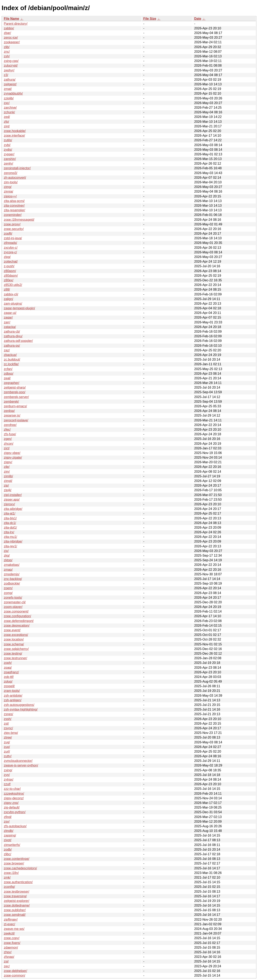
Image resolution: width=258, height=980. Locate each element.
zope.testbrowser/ (17, 892)
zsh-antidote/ (13, 696)
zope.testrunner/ (16, 658)
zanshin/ (10, 159)
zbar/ (7, 33)
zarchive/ (10, 108)
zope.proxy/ (12, 224)
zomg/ (8, 593)
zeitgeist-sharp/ (15, 387)
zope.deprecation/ (17, 626)
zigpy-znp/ (11, 803)
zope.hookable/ (15, 131)
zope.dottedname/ (17, 905)
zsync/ (8, 728)
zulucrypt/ (11, 66)
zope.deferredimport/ (19, 621)
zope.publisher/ (15, 910)
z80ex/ (9, 280)
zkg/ (7, 556)
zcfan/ (8, 369)
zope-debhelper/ (16, 971)
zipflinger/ (11, 920)
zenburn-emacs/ (15, 406)
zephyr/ (9, 70)
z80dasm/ (11, 276)
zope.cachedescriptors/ (20, 868)
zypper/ (9, 154)
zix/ (6, 551)
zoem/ (8, 588)
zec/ (7, 966)
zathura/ (10, 80)
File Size (150, 19)
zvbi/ (7, 145)
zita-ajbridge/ (13, 509)
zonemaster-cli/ (15, 602)
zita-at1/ (10, 513)
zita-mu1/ (10, 537)
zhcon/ (9, 444)
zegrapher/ (12, 383)
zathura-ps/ (12, 346)
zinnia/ (8, 191)
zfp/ (6, 122)
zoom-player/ (13, 607)
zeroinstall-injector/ (17, 168)
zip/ (6, 485)
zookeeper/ (12, 42)
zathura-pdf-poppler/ (18, 341)
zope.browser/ (14, 863)
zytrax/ (9, 779)
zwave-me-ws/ (14, 929)
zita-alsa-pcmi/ (14, 201)
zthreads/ (10, 243)
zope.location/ (14, 639)
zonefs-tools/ (13, 598)
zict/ (7, 448)
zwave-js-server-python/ (21, 765)
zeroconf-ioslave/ (16, 420)
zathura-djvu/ (13, 336)
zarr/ (7, 322)
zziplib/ (9, 98)
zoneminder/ (13, 215)
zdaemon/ (11, 948)
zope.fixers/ (12, 943)
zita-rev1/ (10, 546)
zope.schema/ (14, 644)
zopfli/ (8, 234)
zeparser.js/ (12, 415)
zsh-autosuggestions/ (19, 705)
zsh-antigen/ (13, 700)
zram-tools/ (12, 691)
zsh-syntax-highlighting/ (21, 709)
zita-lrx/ (9, 532)
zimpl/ (8, 481)
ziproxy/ (9, 504)
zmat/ (8, 89)
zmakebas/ (12, 565)
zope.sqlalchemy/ (16, 649)
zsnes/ (8, 714)
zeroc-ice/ (11, 38)
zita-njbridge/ (13, 541)
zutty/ (8, 756)
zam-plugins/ (13, 304)
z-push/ (9, 266)
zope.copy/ (12, 938)
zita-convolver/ (14, 206)
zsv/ (7, 822)
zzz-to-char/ (12, 789)
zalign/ (8, 299)
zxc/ (7, 103)
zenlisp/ (9, 411)
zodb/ (8, 850)
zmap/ (8, 570)
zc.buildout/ (12, 360)
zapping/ (10, 835)
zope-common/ (15, 975)
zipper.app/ (12, 500)
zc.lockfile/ (11, 364)
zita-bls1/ (10, 518)
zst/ (6, 724)
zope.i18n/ (11, 873)
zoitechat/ (11, 262)
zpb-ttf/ (9, 677)
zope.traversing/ (15, 896)
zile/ (7, 467)
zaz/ (7, 350)
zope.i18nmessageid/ (19, 220)
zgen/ (8, 439)
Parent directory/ (16, 24)
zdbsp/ (9, 374)
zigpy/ (8, 462)
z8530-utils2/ (13, 285)
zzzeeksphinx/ (14, 794)
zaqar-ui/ (10, 313)
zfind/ (8, 817)
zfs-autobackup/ (15, 826)
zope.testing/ (13, 654)
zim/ (7, 472)
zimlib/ (8, 476)
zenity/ (8, 164)
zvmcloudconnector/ (18, 761)
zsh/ (7, 56)
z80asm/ (10, 271)
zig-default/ (12, 807)
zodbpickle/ (12, 583)
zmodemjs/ (12, 574)
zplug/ (8, 681)
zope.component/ (16, 611)
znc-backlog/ (13, 579)
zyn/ (7, 775)
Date (198, 19)
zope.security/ (14, 229)
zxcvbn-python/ (15, 812)
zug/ (7, 742)
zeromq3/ (11, 173)
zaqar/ (8, 317)
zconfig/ (9, 887)
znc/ (7, 52)
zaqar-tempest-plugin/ (19, 308)
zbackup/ (10, 355)
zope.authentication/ (18, 882)
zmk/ (7, 877)
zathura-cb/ (12, 332)
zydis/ (8, 150)
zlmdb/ (9, 831)
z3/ (6, 75)
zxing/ (8, 770)
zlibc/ (7, 854)
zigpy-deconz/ (14, 798)
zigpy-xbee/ (12, 453)
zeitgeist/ (10, 84)
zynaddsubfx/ (13, 93)
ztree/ (8, 737)
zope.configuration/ (17, 616)
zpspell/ (9, 686)
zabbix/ (9, 28)
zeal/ (7, 378)
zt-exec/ (9, 924)
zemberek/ (11, 402)
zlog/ (7, 257)
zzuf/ (7, 784)
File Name (11, 19)
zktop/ (8, 560)
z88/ (7, 289)
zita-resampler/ (15, 210)
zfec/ (7, 430)
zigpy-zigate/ (13, 458)
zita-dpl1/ (10, 528)
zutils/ (8, 140)
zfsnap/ (9, 957)
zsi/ (6, 961)
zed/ (7, 117)
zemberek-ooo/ (15, 392)
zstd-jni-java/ (13, 238)
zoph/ (8, 663)
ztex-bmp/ (11, 733)
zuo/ (7, 747)
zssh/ (8, 719)
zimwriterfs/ (12, 845)
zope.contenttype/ (17, 859)
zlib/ (7, 47)
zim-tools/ (11, 182)
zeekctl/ (9, 933)
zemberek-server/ (16, 397)
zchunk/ (9, 112)
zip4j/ (8, 490)
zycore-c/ (10, 252)
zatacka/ (10, 327)
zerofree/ (10, 425)
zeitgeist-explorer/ (17, 901)
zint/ (7, 126)
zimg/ (8, 187)
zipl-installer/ (13, 495)
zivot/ (8, 840)
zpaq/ (8, 668)
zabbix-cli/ (11, 294)
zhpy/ (8, 952)
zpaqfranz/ (11, 672)
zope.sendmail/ (15, 915)
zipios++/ (10, 196)
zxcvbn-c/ (11, 248)
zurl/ (7, 752)
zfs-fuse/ (10, 434)
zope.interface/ (14, 136)
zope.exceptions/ (16, 635)
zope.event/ (12, 630)
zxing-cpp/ (11, 61)
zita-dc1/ (10, 523)
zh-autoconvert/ (15, 178)
